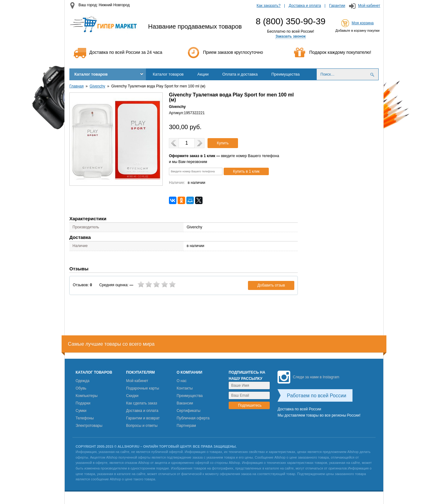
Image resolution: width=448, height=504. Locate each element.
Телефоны (85, 418)
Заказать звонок (290, 36)
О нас (182, 381)
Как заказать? (269, 6)
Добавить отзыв (271, 285)
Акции (203, 74)
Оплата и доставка (240, 74)
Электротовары (89, 426)
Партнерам (186, 426)
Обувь (81, 388)
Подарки (83, 403)
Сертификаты (189, 411)
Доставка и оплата (305, 6)
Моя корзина (363, 23)
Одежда (82, 381)
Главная (77, 86)
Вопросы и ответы (142, 426)
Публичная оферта (193, 418)
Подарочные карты (142, 388)
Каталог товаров (91, 74)
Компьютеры (87, 396)
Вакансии (185, 403)
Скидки (132, 396)
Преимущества (285, 74)
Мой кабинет (369, 6)
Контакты (185, 388)
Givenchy (97, 86)
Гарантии (337, 6)
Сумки (81, 411)
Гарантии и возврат (143, 418)
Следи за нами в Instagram (308, 377)
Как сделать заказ (142, 403)
